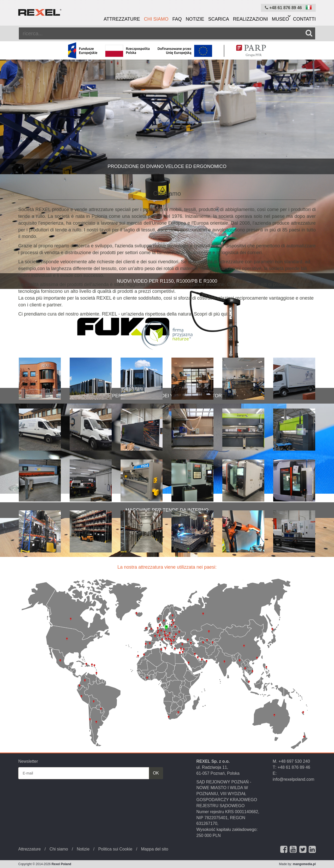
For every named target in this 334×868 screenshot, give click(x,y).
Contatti (304, 19)
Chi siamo (156, 19)
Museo (281, 19)
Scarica (219, 19)
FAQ (177, 19)
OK (156, 773)
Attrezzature (122, 19)
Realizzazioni (250, 19)
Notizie (195, 19)
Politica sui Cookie (115, 849)
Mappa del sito (154, 849)
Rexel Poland (61, 864)
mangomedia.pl (304, 864)
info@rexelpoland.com (293, 779)
